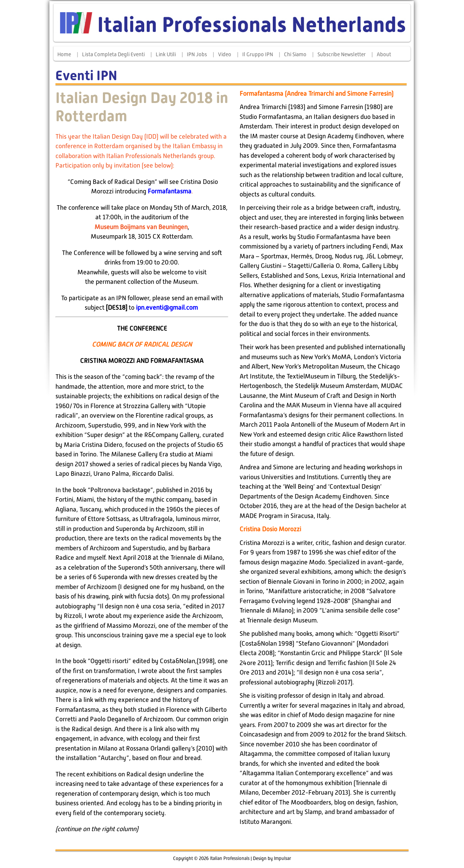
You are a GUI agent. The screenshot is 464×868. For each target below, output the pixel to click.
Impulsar (282, 858)
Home (64, 54)
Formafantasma (170, 191)
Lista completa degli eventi (113, 54)
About (384, 54)
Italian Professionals (230, 858)
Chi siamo (295, 54)
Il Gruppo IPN (258, 54)
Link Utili (166, 54)
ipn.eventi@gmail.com (167, 307)
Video (225, 54)
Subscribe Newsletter (342, 54)
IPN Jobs (197, 54)
